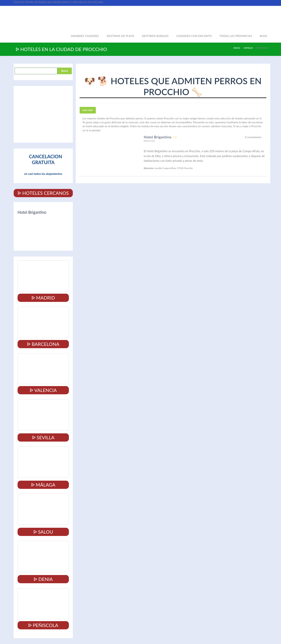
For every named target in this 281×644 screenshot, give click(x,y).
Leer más (88, 110)
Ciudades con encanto (194, 36)
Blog (264, 36)
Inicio (237, 48)
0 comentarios (253, 137)
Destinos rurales (155, 36)
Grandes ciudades (85, 36)
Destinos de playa (120, 36)
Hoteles (248, 48)
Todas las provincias (236, 36)
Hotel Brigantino (158, 137)
